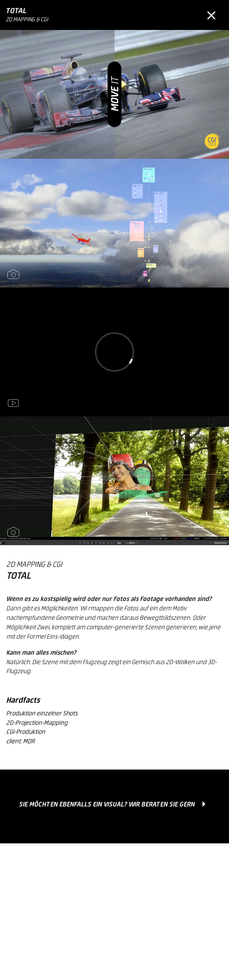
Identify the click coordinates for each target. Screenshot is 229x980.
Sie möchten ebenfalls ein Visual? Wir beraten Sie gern (107, 805)
